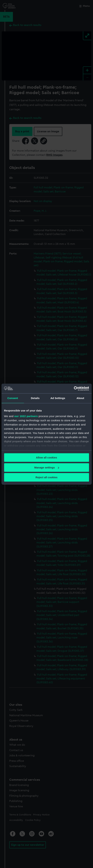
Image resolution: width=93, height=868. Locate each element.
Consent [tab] (13, 398)
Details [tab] (35, 398)
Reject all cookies (47, 477)
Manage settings (47, 467)
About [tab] (80, 398)
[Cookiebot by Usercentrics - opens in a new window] (74, 389)
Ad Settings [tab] (58, 398)
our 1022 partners (26, 416)
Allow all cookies (46, 457)
